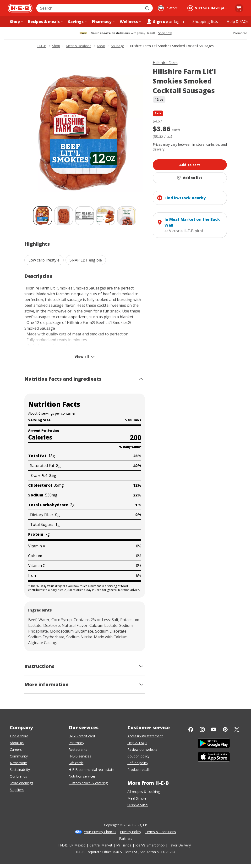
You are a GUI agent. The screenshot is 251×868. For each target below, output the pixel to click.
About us (17, 743)
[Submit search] (147, 8)
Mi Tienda (124, 845)
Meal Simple (137, 798)
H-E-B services (80, 756)
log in (179, 22)
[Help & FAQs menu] (238, 22)
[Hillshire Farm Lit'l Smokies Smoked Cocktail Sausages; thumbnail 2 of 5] (64, 216)
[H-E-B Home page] (20, 8)
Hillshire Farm (165, 63)
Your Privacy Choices (100, 832)
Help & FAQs (137, 743)
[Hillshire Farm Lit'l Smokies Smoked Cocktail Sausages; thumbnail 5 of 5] (127, 216)
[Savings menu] (77, 22)
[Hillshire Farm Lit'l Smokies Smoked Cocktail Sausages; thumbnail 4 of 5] (106, 216)
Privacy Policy (131, 832)
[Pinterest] (225, 729)
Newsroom (19, 763)
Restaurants (78, 749)
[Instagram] (202, 729)
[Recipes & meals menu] (45, 22)
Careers (16, 749)
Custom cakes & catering (88, 783)
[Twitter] (237, 729)
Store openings (22, 783)
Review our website (142, 749)
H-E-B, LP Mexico (72, 845)
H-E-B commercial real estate (91, 770)
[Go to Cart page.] (239, 8)
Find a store (19, 736)
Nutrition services (82, 776)
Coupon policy (138, 756)
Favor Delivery (180, 845)
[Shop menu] (16, 22)
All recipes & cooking (144, 792)
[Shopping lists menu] (205, 22)
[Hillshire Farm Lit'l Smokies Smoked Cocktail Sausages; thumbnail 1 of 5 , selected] (43, 216)
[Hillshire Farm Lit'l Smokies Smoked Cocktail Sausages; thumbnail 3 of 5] (85, 216)
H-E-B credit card (82, 736)
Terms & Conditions (160, 832)
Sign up (157, 22)
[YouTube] (214, 729)
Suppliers (17, 790)
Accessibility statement (145, 736)
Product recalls (139, 770)
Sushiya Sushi (138, 805)
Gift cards (76, 763)
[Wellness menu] (130, 22)
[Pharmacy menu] (103, 22)
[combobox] (89, 8)
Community (19, 756)
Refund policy (138, 763)
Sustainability (20, 770)
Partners (126, 838)
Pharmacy (76, 743)
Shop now (165, 33)
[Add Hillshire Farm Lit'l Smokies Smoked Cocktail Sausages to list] (190, 178)
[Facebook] (191, 729)
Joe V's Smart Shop (150, 845)
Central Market (101, 845)
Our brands (18, 776)
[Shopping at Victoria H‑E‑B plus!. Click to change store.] (208, 8)
